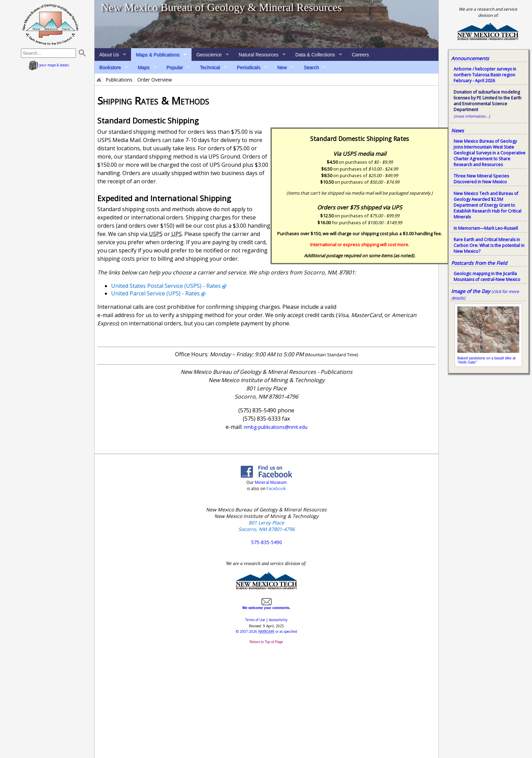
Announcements (470, 58)
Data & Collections (315, 55)
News (458, 131)
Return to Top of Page (266, 642)
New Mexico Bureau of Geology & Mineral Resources (221, 7)
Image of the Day (471, 291)
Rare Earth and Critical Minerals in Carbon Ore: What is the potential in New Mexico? (489, 245)
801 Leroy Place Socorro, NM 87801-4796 (267, 526)
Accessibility (278, 620)
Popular (175, 67)
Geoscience (209, 55)
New (282, 67)
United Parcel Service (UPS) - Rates (155, 293)
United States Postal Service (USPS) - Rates (166, 286)
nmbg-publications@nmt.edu (276, 427)
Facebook (276, 489)
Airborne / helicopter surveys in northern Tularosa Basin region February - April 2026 (485, 75)
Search (311, 67)
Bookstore (110, 67)
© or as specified (267, 631)
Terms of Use (255, 620)
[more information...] (472, 116)
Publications (119, 80)
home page (50, 24)
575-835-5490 (267, 542)
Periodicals (248, 67)
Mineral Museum (270, 482)
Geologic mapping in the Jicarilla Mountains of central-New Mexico (487, 277)
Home (98, 80)
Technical (210, 67)
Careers (360, 55)
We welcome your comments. (267, 606)
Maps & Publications (158, 55)
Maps (144, 67)
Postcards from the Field (479, 263)
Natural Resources (259, 55)
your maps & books (49, 65)
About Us (109, 55)
